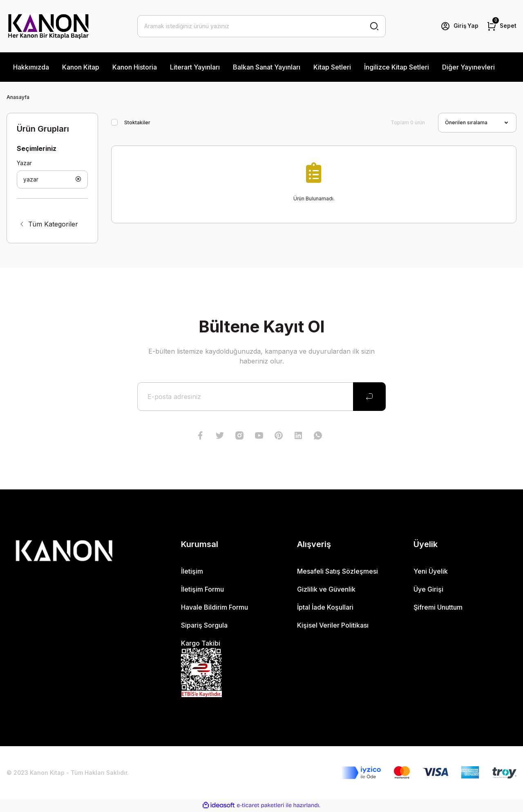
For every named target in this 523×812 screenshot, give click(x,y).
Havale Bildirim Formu (215, 608)
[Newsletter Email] (261, 397)
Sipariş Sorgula (204, 626)
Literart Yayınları (195, 67)
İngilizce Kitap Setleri (397, 67)
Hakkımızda (31, 67)
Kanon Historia (135, 67)
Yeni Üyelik (431, 572)
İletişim (192, 572)
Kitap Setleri (332, 67)
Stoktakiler (137, 122)
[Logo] (48, 26)
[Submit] (369, 397)
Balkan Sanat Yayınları (267, 67)
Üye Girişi (428, 590)
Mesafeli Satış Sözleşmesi (337, 572)
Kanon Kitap (81, 67)
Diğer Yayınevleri (468, 67)
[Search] (261, 26)
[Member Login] (458, 26)
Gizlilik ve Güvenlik (326, 590)
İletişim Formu (202, 590)
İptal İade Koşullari (325, 608)
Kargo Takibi (201, 644)
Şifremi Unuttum (438, 608)
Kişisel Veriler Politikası (333, 626)
